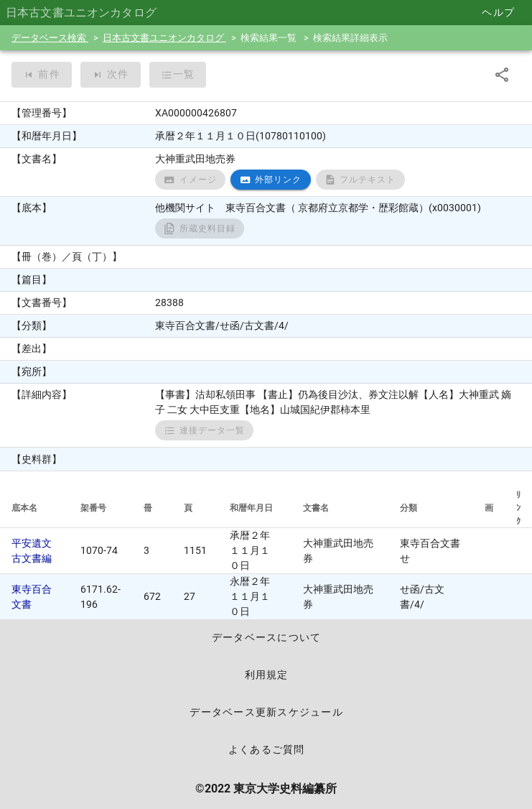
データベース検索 (50, 38)
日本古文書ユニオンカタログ (164, 38)
